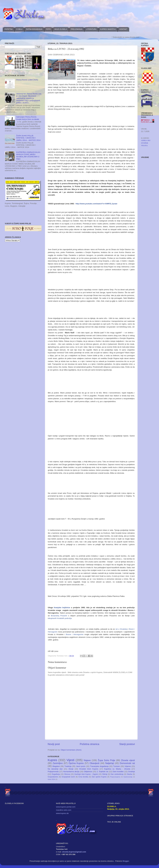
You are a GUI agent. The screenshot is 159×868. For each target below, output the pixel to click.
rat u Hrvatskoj (121, 629)
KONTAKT (123, 29)
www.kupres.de (62, 813)
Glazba (129, 774)
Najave (87, 760)
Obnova (67, 774)
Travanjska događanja (99, 766)
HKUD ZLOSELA (61, 29)
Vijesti (70, 760)
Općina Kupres (76, 763)
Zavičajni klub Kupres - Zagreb (86, 774)
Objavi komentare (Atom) (71, 750)
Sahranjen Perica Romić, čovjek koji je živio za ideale (28, 118)
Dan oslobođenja (117, 774)
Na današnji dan (55, 769)
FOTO (48, 29)
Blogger (126, 861)
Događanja (56, 774)
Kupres (52, 760)
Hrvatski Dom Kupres (89, 769)
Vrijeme (128, 766)
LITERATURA (91, 29)
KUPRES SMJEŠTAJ (108, 29)
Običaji (105, 774)
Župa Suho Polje (107, 760)
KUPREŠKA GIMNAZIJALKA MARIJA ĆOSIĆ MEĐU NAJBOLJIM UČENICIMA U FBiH (28, 156)
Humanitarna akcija (71, 772)
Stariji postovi (127, 744)
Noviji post (54, 744)
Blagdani (56, 766)
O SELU (19, 29)
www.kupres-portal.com (66, 807)
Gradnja (131, 772)
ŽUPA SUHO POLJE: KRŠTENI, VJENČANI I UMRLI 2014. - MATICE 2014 (28, 138)
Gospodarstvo (53, 777)
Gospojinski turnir (68, 777)
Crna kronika (83, 777)
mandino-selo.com (64, 810)
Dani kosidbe (118, 772)
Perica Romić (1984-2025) (27, 80)
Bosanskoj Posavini (59, 616)
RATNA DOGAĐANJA (34, 29)
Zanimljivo (58, 763)
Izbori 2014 (51, 779)
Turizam (117, 766)
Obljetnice (88, 772)
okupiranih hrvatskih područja (60, 618)
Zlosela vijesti (128, 760)
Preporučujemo (115, 777)
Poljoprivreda (53, 772)
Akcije (71, 769)
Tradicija (68, 766)
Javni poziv (81, 766)
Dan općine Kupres (99, 777)
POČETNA (9, 29)
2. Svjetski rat (102, 772)
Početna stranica (90, 744)
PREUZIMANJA (77, 29)
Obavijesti (95, 763)
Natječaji (110, 763)
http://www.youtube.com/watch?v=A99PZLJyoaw (96, 204)
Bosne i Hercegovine (75, 634)
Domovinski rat (127, 763)
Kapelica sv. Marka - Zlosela (117, 769)
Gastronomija (128, 777)
